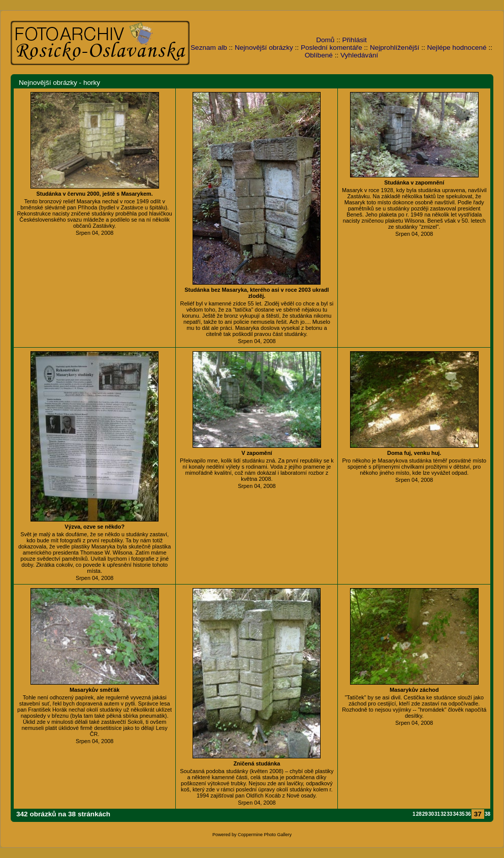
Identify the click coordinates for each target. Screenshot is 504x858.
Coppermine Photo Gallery (265, 835)
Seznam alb (209, 48)
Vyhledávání (359, 55)
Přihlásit (355, 40)
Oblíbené (319, 55)
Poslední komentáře (332, 48)
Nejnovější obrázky (264, 48)
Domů (325, 40)
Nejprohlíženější (395, 48)
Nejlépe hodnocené (456, 48)
